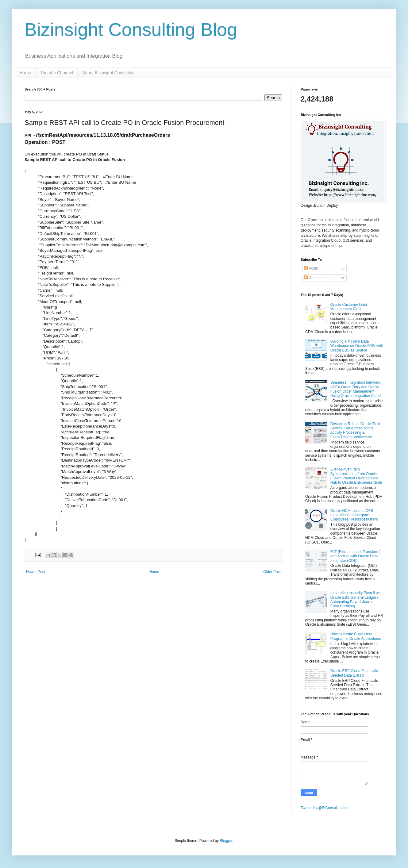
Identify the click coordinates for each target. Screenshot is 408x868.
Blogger (226, 841)
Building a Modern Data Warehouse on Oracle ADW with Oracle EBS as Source (357, 346)
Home (25, 73)
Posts (311, 268)
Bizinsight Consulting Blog (131, 30)
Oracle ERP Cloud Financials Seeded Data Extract (354, 673)
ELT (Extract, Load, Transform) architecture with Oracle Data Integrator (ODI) (356, 556)
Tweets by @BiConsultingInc (324, 808)
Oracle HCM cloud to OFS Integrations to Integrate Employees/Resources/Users (354, 515)
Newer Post (36, 572)
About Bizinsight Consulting (108, 73)
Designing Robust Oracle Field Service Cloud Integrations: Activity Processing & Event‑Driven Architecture (355, 430)
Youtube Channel (57, 73)
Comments (315, 278)
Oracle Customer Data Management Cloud (349, 307)
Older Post (272, 572)
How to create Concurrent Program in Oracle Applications (356, 636)
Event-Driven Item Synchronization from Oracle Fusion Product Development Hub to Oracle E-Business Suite (356, 476)
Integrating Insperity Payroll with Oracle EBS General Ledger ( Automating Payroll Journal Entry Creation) (356, 599)
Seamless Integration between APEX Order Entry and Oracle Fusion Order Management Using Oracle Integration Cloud (356, 389)
